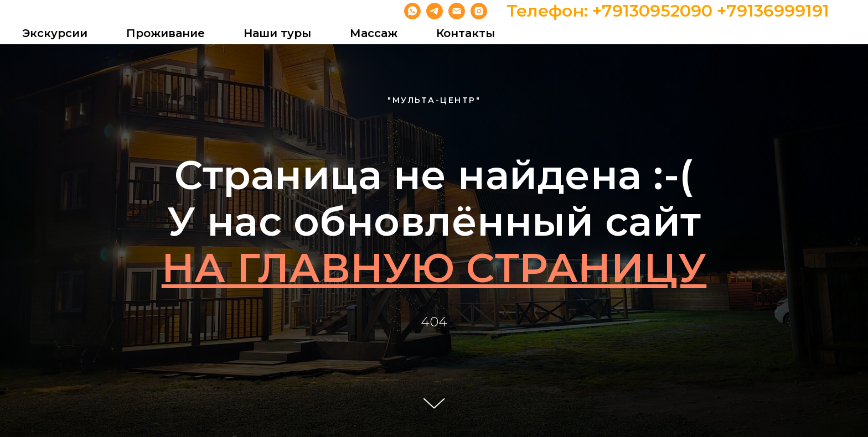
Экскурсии (55, 33)
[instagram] (479, 11)
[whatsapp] (412, 11)
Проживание (166, 33)
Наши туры (277, 33)
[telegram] (435, 11)
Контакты (466, 33)
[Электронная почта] (457, 11)
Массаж (374, 33)
